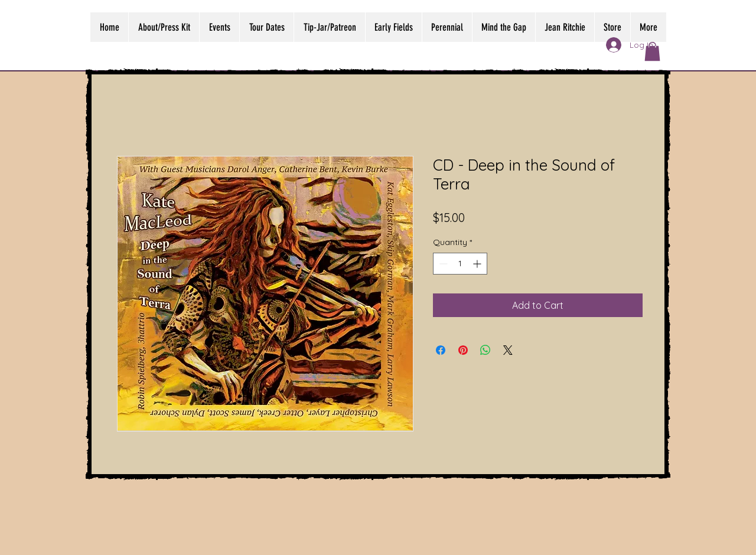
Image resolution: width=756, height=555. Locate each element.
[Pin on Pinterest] (463, 350)
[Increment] (478, 264)
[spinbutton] (460, 264)
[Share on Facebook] (441, 350)
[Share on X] (508, 350)
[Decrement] (442, 264)
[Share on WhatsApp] (485, 350)
